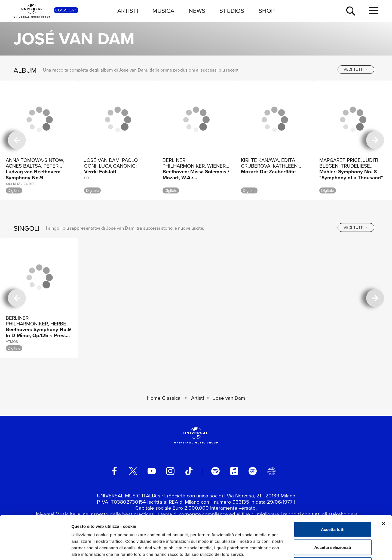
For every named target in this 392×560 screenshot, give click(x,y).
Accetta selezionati (333, 507)
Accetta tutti (333, 489)
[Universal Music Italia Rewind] (271, 471)
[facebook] (114, 471)
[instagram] (170, 471)
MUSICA (163, 11)
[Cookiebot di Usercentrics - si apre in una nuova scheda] (35, 549)
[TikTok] (189, 471)
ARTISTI (128, 11)
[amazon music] (253, 471)
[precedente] (17, 140)
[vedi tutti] (356, 70)
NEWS (197, 11)
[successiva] (375, 140)
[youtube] (152, 471)
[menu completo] (374, 11)
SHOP (267, 11)
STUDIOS (232, 11)
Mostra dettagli (286, 549)
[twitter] (133, 471)
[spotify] (215, 471)
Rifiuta (333, 524)
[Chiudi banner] (384, 483)
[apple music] (234, 471)
